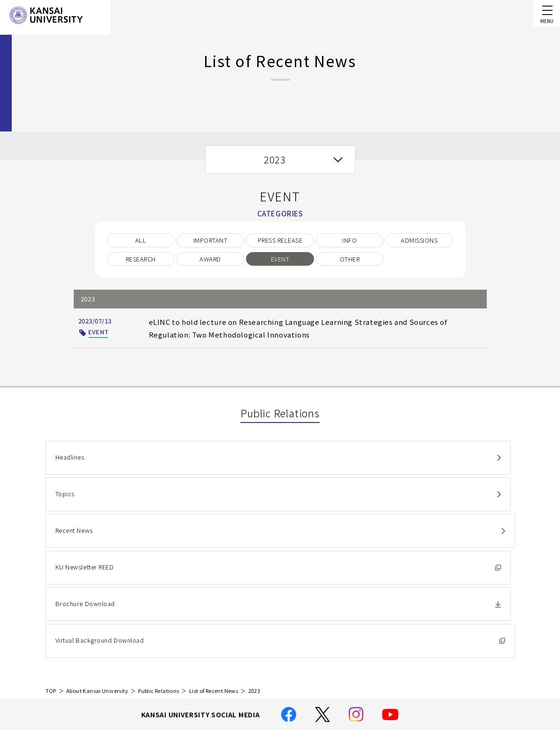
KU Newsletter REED (84, 500)
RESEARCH (141, 259)
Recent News (389, 457)
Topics (222, 457)
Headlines (70, 457)
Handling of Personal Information (258, 637)
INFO (349, 240)
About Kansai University (97, 555)
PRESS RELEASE (280, 240)
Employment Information (245, 690)
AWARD (210, 259)
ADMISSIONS (419, 240)
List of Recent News (214, 555)
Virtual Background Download (414, 500)
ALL (141, 240)
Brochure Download (242, 500)
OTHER (350, 259)
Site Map (221, 677)
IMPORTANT (210, 240)
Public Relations (158, 555)
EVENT (280, 259)
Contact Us (468, 635)
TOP (51, 555)
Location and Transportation (251, 663)
